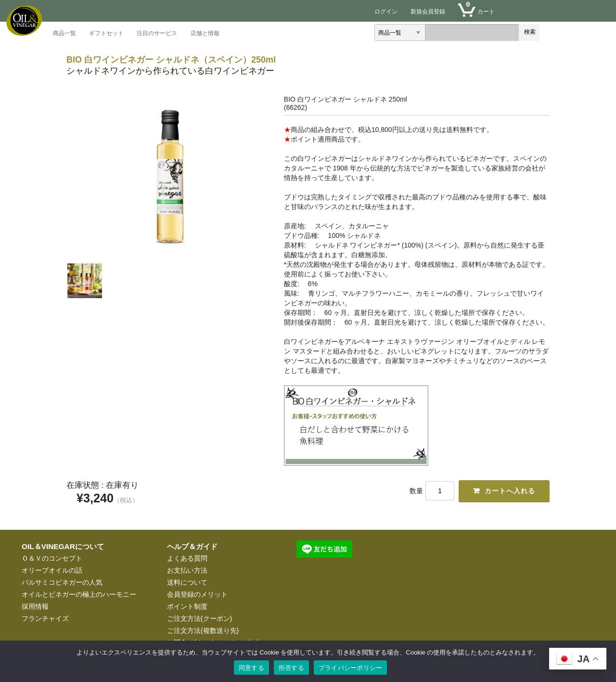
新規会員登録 (428, 11)
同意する (251, 668)
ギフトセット (106, 34)
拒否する (291, 668)
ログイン (386, 11)
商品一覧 (64, 34)
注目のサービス (157, 34)
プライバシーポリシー (351, 668)
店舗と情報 (205, 34)
